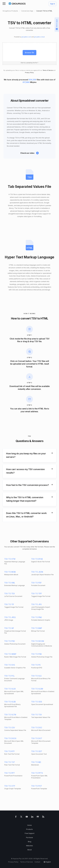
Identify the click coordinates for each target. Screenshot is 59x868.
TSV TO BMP (37, 628)
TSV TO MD (36, 762)
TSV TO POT (37, 786)
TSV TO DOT (37, 738)
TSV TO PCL (9, 676)
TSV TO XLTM (10, 715)
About (29, 850)
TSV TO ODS (37, 702)
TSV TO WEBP (10, 654)
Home (29, 825)
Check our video (27, 153)
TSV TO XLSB (10, 702)
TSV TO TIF (9, 604)
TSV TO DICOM (38, 641)
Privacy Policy (29, 73)
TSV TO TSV (37, 715)
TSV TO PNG (37, 617)
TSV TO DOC (37, 728)
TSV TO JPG (36, 604)
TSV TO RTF (9, 751)
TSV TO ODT (37, 751)
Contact (37, 862)
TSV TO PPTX (37, 773)
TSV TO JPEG (10, 617)
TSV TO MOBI (10, 572)
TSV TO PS (36, 665)
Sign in (53, 4)
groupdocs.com (26, 37)
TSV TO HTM (10, 559)
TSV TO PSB (36, 654)
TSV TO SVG (10, 665)
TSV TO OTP (10, 786)
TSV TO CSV (10, 728)
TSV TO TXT (10, 762)
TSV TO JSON (37, 572)
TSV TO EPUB (37, 559)
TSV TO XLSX (10, 689)
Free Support (30, 833)
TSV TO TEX (10, 594)
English (48, 862)
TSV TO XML (10, 583)
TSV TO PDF (36, 583)
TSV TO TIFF (37, 594)
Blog (30, 842)
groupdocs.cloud (39, 37)
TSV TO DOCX (10, 738)
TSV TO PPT (10, 773)
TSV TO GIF (9, 628)
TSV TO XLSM (37, 689)
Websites (29, 846)
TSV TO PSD (10, 641)
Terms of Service (48, 70)
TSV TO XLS (36, 676)
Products (29, 829)
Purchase (29, 838)
